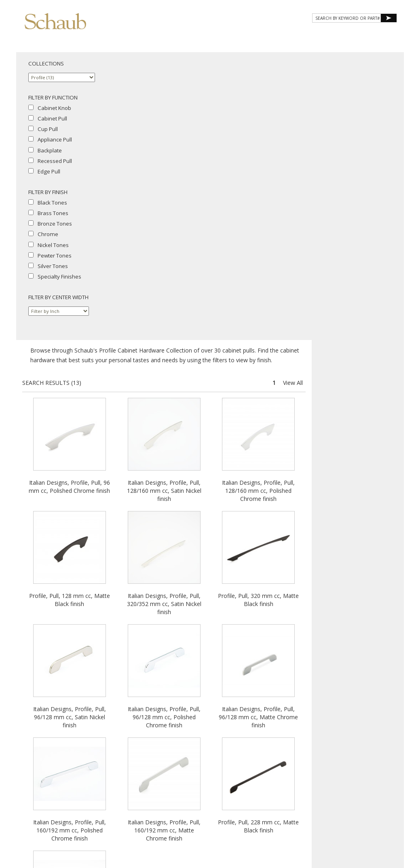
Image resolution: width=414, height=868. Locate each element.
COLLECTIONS (46, 63)
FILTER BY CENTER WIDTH (58, 297)
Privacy (172, 793)
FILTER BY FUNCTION (53, 97)
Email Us (213, 786)
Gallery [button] (244, 35)
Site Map (237, 786)
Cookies (194, 793)
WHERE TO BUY (373, 35)
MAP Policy (237, 793)
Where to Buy (183, 786)
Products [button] (201, 35)
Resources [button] (288, 35)
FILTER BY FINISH (48, 192)
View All (385, 95)
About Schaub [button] (151, 35)
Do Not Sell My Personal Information (207, 800)
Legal (214, 793)
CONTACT (330, 35)
